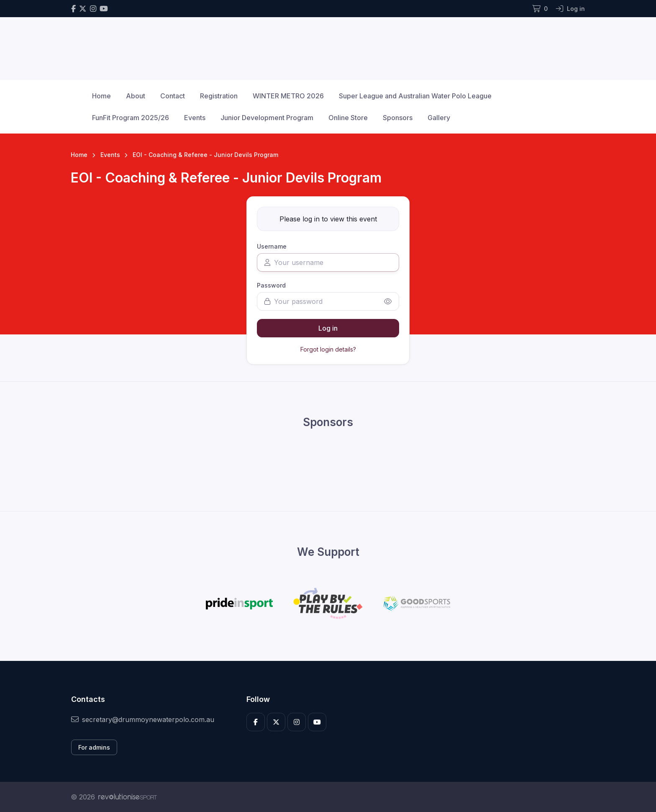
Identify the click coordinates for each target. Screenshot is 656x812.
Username (272, 246)
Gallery (439, 118)
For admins (94, 747)
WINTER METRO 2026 (288, 96)
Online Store (348, 118)
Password (271, 285)
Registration (219, 96)
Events (195, 118)
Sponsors (398, 118)
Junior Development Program (267, 118)
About (136, 96)
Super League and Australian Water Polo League (415, 96)
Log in (328, 328)
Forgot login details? (328, 349)
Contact (173, 96)
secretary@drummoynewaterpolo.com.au (143, 719)
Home (101, 96)
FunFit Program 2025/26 (131, 118)
